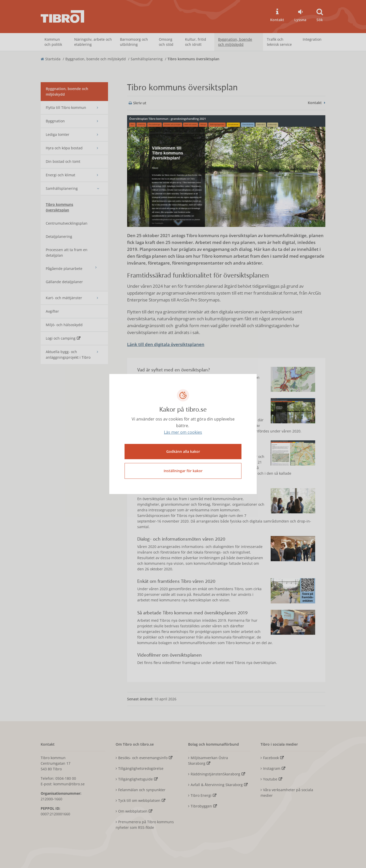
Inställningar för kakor (183, 471)
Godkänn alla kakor (183, 451)
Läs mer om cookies (183, 433)
